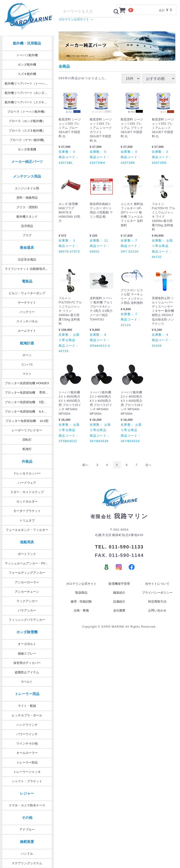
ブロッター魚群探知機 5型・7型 (28, 402)
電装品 (27, 281)
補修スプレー (27, 654)
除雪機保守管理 (119, 588)
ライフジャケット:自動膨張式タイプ (29, 269)
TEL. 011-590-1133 (119, 551)
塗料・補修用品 (27, 198)
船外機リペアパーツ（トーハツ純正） (29, 84)
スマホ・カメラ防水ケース (27, 805)
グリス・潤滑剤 (27, 207)
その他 (27, 818)
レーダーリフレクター (27, 430)
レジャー (27, 793)
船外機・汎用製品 (27, 43)
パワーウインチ (27, 734)
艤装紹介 (119, 597)
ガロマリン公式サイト (81, 588)
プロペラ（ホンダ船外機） (27, 121)
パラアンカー (27, 610)
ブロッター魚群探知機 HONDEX (27, 383)
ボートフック (27, 554)
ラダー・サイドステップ (27, 492)
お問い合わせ (157, 615)
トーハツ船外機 (27, 55)
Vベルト (27, 682)
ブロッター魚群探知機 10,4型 (27, 421)
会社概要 (119, 615)
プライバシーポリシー (157, 597)
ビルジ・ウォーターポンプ (27, 293)
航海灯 (27, 449)
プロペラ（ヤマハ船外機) (27, 140)
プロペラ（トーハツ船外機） (27, 112)
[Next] (148, 470)
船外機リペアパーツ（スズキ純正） (29, 102)
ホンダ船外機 (27, 65)
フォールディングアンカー (27, 573)
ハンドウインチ (27, 725)
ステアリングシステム (27, 863)
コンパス (27, 364)
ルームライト (27, 331)
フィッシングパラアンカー (27, 620)
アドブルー (27, 829)
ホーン (27, 355)
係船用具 (27, 542)
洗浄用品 (27, 226)
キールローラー (27, 753)
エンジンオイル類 (27, 188)
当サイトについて (157, 588)
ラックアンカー (27, 601)
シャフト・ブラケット (27, 781)
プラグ (27, 235)
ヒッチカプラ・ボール (27, 715)
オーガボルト (27, 644)
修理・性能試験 (81, 606)
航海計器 (27, 343)
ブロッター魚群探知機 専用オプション (29, 393)
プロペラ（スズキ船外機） (27, 131)
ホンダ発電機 (27, 149)
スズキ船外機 (27, 74)
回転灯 (27, 440)
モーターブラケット (27, 511)
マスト (27, 374)
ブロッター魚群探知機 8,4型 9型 (28, 412)
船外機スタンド (27, 217)
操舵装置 (27, 842)
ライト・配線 (27, 706)
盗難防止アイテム (27, 672)
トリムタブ (27, 520)
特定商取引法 (157, 606)
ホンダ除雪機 (27, 632)
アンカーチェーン (27, 592)
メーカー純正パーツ (27, 162)
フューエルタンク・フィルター (27, 530)
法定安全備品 (27, 259)
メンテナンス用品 (27, 176)
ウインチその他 (27, 743)
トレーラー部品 (27, 762)
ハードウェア (27, 483)
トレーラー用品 (27, 694)
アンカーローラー (27, 582)
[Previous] (85, 470)
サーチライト (27, 303)
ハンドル (27, 854)
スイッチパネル (27, 321)
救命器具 (27, 248)
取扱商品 (81, 597)
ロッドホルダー (27, 501)
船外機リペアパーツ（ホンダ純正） (29, 93)
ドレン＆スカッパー (27, 473)
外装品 (27, 461)
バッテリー (27, 312)
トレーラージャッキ (27, 772)
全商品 (64, 71)
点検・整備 (81, 615)
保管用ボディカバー (27, 663)
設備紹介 (119, 606)
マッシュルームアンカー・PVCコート (29, 563)
